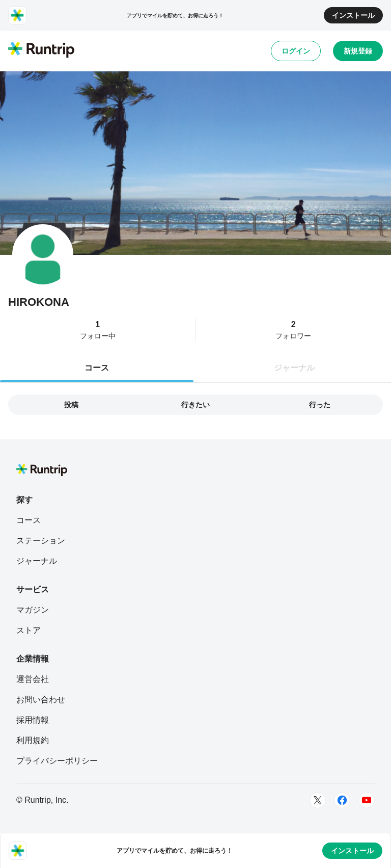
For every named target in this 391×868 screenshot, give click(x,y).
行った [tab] (320, 405)
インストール (353, 15)
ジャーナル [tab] (294, 368)
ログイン (296, 51)
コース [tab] (97, 368)
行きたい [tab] (195, 405)
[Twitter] (318, 800)
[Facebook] (342, 800)
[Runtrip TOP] (41, 50)
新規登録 (358, 51)
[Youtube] (367, 800)
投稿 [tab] (71, 405)
